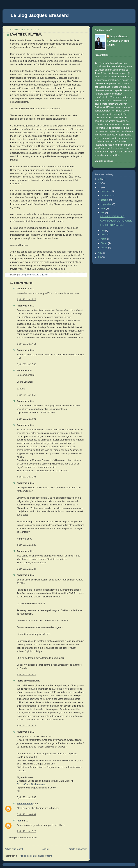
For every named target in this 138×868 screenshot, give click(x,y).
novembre (106, 196)
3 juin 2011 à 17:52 (26, 364)
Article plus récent (14, 849)
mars (104, 239)
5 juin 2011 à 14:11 (26, 726)
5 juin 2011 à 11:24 (26, 569)
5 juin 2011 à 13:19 (26, 675)
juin (103, 213)
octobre (105, 200)
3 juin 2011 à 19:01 (26, 419)
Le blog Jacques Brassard (40, 15)
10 (100, 253)
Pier (19, 821)
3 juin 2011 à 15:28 (26, 299)
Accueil (46, 849)
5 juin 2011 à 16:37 (26, 797)
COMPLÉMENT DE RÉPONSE (116, 221)
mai (103, 231)
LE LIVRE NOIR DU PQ (112, 216)
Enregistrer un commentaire (23, 838)
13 (100, 179)
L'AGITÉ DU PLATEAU (112, 225)
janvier (105, 248)
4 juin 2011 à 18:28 (26, 545)
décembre (106, 191)
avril (103, 235)
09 (100, 257)
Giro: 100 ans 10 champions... (32, 784)
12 (100, 183)
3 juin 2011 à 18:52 (26, 395)
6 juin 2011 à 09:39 (26, 814)
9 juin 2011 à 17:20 (26, 831)
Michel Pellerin (25, 804)
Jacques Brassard (119, 36)
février (104, 243)
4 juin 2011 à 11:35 (26, 477)
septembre (107, 204)
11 (100, 188)
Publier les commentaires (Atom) (35, 856)
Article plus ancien (78, 849)
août (103, 209)
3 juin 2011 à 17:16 (26, 344)
